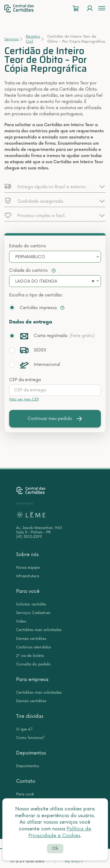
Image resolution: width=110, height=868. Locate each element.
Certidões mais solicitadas (39, 630)
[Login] (90, 8)
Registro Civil (33, 39)
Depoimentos (31, 753)
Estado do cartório (28, 246)
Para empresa (32, 680)
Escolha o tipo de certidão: (36, 295)
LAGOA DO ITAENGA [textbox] (36, 281)
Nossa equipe (28, 568)
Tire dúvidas (30, 716)
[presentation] (55, 390)
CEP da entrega (25, 380)
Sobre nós (27, 555)
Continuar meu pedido (55, 419)
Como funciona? (30, 738)
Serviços (12, 39)
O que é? (24, 729)
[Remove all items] (92, 281)
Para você (28, 591)
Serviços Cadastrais (33, 613)
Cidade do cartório (33, 270)
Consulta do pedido (33, 664)
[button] (55, 186)
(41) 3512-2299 (29, 537)
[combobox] (55, 257)
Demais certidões (31, 639)
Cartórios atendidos (34, 647)
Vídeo (21, 621)
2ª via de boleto (30, 656)
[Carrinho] (76, 8)
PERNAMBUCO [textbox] (30, 257)
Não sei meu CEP (24, 399)
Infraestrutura (28, 576)
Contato (26, 781)
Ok (55, 848)
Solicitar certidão (31, 604)
